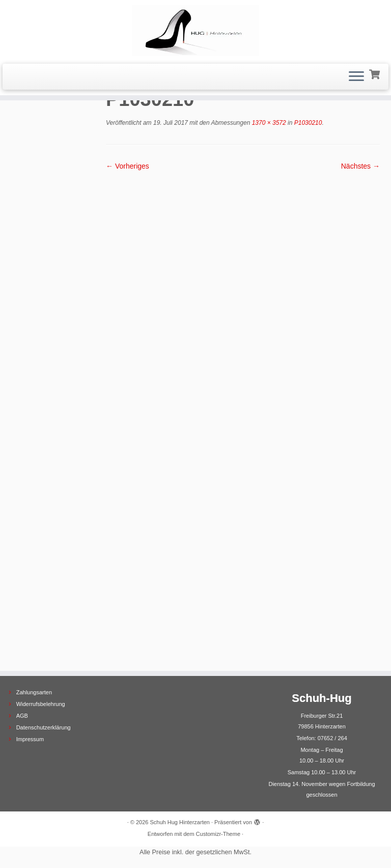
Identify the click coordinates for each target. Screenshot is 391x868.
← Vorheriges (128, 166)
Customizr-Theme (218, 834)
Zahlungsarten (34, 692)
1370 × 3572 (268, 123)
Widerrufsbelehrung (41, 704)
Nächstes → (360, 166)
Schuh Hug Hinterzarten (180, 822)
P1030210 (307, 123)
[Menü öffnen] (356, 77)
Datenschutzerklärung (44, 727)
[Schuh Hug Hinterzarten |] (195, 31)
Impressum (30, 739)
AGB (22, 716)
